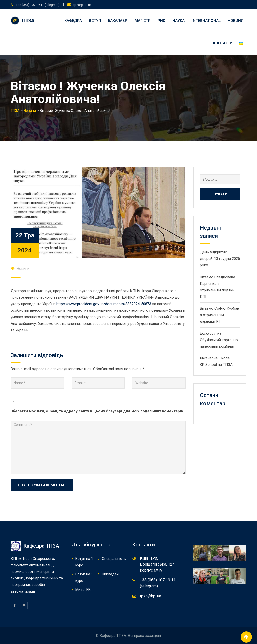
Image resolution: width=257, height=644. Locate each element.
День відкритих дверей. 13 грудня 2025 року (220, 259)
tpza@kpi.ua (82, 5)
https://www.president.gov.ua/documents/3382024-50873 (104, 304)
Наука (179, 21)
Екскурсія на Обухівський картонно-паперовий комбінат (220, 340)
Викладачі (111, 574)
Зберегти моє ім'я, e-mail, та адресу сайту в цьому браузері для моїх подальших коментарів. (97, 411)
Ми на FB (83, 590)
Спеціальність (114, 559)
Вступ (95, 21)
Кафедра (73, 21)
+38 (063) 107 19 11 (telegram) (38, 5)
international (206, 21)
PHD (162, 21)
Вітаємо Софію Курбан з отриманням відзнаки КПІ (219, 315)
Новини (236, 21)
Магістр (143, 21)
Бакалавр (118, 21)
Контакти (223, 43)
